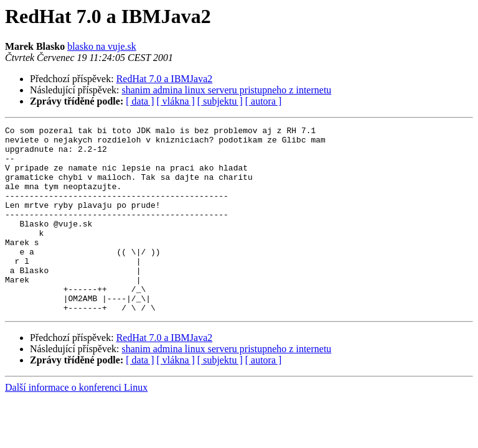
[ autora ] (264, 101)
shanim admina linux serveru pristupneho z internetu (227, 90)
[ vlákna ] (176, 101)
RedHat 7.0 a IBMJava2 (165, 79)
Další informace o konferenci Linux (76, 425)
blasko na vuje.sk (102, 46)
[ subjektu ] (220, 101)
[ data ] (140, 101)
